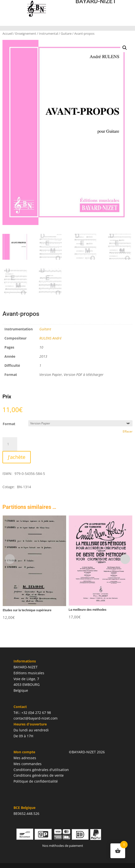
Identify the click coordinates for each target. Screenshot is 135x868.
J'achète (17, 457)
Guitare (66, 33)
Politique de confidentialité (36, 781)
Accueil (7, 33)
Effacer (128, 431)
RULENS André (50, 338)
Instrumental (48, 33)
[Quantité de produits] (10, 444)
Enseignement (26, 33)
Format (9, 424)
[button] (125, 48)
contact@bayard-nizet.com (36, 718)
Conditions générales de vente (39, 775)
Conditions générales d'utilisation (41, 770)
